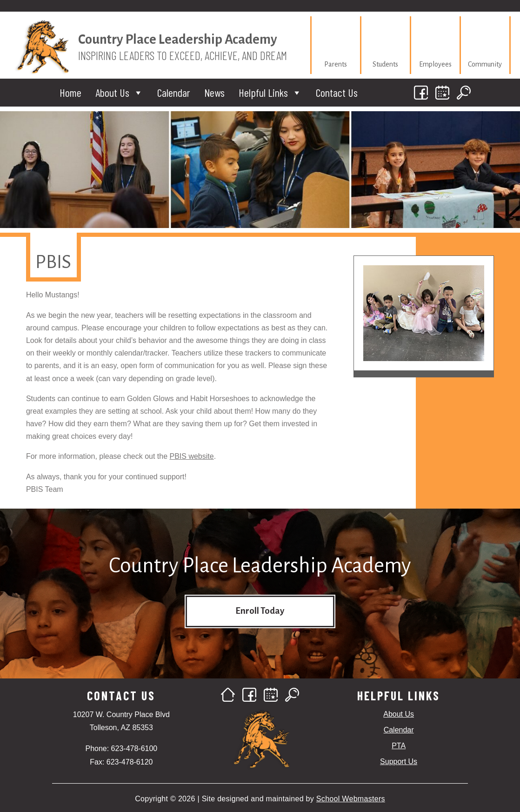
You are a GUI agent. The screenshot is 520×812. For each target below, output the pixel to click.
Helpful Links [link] (270, 92)
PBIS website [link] (192, 456)
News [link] (214, 92)
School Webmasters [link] (351, 799)
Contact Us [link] (337, 92)
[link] (336, 45)
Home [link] (70, 92)
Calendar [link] (174, 92)
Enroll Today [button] (260, 611)
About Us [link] (119, 92)
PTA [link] (399, 746)
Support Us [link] (399, 762)
